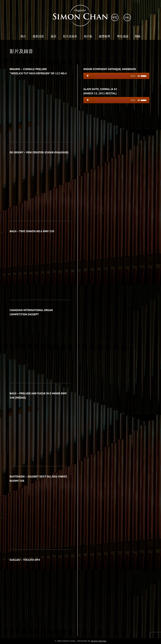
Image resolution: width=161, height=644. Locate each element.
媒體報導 (105, 36)
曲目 (54, 36)
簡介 (23, 36)
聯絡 (138, 36)
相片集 (88, 36)
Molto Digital (99, 641)
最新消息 (38, 36)
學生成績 (123, 36)
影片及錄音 (70, 36)
